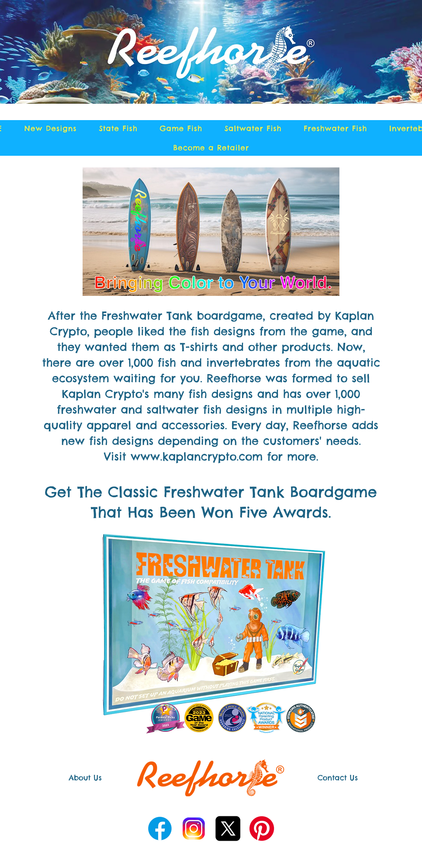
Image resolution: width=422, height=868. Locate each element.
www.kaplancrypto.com (197, 456)
